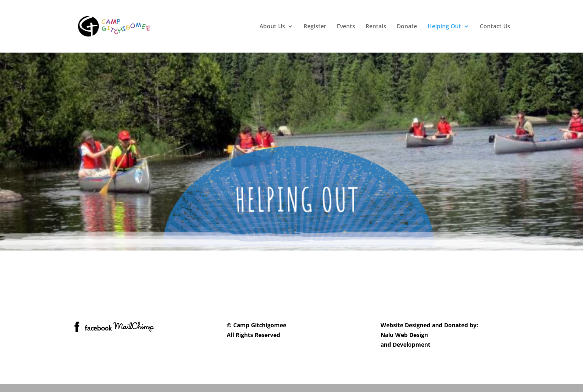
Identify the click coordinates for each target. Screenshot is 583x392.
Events (346, 27)
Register (315, 27)
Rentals (376, 27)
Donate (407, 27)
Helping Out (444, 27)
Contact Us (495, 27)
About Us (272, 27)
